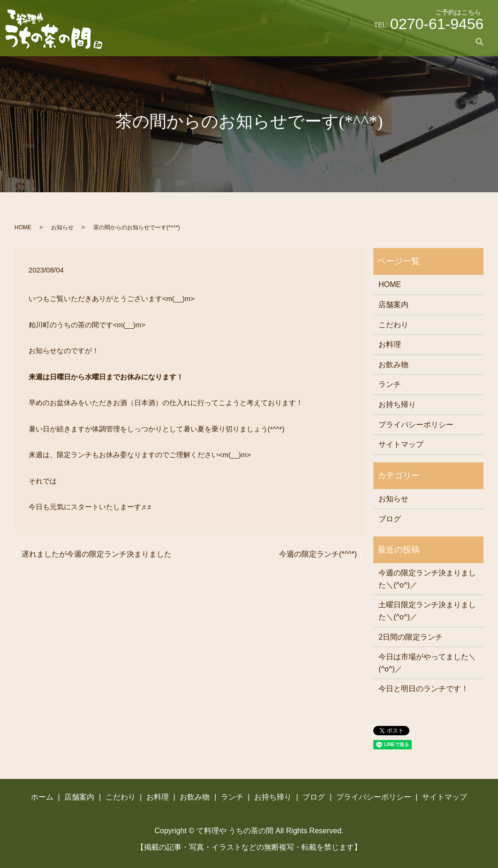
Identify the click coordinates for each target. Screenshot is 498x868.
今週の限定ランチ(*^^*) (318, 554)
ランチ (370, 42)
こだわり (262, 42)
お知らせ (62, 227)
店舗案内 (223, 42)
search (479, 42)
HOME (23, 227)
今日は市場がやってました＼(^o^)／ (427, 663)
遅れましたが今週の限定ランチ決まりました (97, 554)
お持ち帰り (410, 42)
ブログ (449, 42)
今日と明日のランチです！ (423, 689)
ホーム (187, 42)
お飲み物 (334, 42)
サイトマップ (401, 444)
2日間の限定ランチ (411, 637)
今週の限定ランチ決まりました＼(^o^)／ (427, 579)
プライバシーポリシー (416, 425)
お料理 (298, 42)
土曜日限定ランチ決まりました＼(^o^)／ (427, 611)
